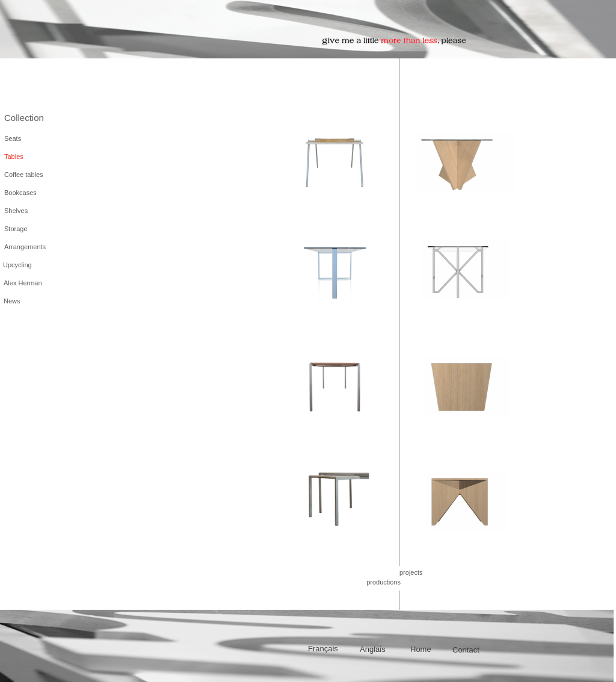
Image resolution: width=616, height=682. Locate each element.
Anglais (373, 649)
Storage (16, 229)
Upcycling (17, 265)
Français (323, 649)
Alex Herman (23, 283)
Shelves (16, 211)
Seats (13, 138)
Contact (466, 650)
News (12, 301)
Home (421, 649)
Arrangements (25, 247)
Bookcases (20, 193)
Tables (14, 157)
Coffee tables (24, 175)
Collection (24, 118)
